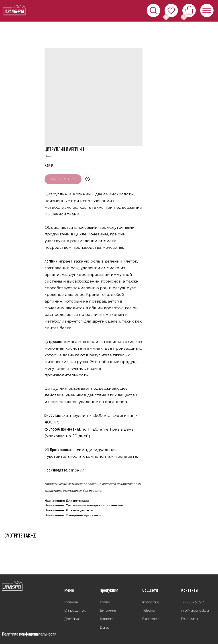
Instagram (151, 602)
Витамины (108, 610)
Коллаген (108, 619)
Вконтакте (151, 619)
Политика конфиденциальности (29, 634)
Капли (105, 602)
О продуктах (75, 610)
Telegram (150, 610)
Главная (71, 602)
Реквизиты (189, 619)
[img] (12, 586)
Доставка (72, 619)
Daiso (105, 627)
